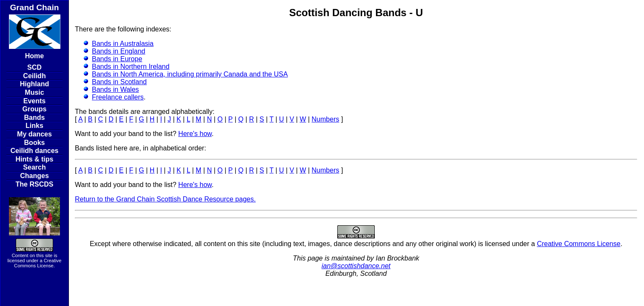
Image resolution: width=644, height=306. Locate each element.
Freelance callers (118, 97)
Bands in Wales (115, 89)
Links (34, 126)
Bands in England (118, 51)
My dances (34, 134)
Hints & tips (35, 159)
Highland (34, 84)
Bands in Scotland (119, 82)
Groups (35, 109)
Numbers (326, 119)
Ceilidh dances (35, 151)
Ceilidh (34, 76)
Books (35, 143)
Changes (34, 176)
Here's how (195, 134)
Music (34, 92)
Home (34, 56)
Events (34, 101)
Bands (35, 118)
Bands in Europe (117, 59)
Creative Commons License (38, 263)
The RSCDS (35, 184)
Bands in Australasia (123, 44)
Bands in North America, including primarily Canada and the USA (190, 74)
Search (34, 167)
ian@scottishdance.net (356, 266)
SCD (34, 67)
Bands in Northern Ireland (131, 67)
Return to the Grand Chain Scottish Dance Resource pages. (165, 199)
